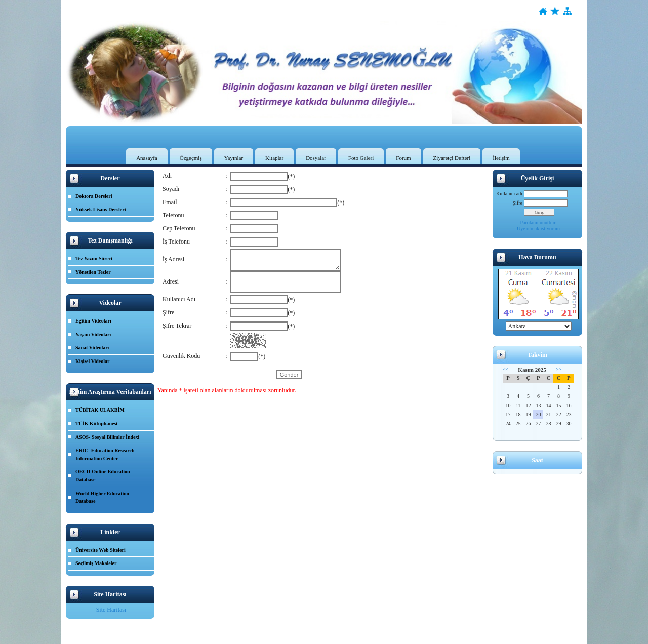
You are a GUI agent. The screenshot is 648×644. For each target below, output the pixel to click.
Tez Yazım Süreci (94, 258)
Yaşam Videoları (93, 334)
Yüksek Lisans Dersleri (100, 209)
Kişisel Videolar (93, 361)
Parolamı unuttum (539, 223)
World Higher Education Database (102, 497)
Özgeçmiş (191, 158)
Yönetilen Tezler (93, 272)
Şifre (518, 203)
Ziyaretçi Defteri (452, 158)
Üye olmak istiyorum (538, 229)
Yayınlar (234, 158)
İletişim (501, 158)
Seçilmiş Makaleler (96, 563)
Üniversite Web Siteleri (100, 550)
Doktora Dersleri (94, 196)
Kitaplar (274, 158)
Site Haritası (111, 610)
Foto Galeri (361, 158)
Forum (403, 158)
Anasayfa (147, 158)
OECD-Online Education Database (103, 476)
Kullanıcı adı (509, 194)
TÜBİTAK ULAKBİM (100, 410)
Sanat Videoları (92, 348)
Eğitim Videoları (93, 321)
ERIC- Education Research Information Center (105, 454)
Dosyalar (316, 158)
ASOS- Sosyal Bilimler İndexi (107, 437)
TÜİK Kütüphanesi (96, 424)
